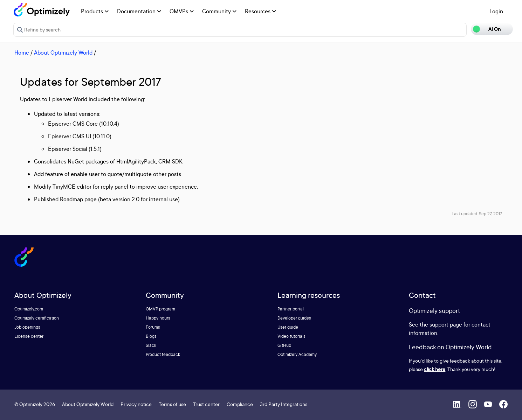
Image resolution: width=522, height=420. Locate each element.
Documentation (139, 11)
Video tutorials (291, 336)
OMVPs (182, 11)
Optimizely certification (37, 318)
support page (446, 324)
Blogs (151, 336)
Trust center (206, 404)
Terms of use (172, 404)
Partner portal (291, 309)
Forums (153, 327)
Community (219, 11)
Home (22, 52)
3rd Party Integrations (284, 404)
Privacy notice (136, 404)
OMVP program (160, 309)
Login (496, 11)
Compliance (240, 404)
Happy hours (158, 318)
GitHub (284, 345)
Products (95, 11)
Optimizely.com (29, 309)
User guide (288, 327)
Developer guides (294, 318)
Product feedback (163, 354)
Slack (151, 345)
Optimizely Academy (297, 354)
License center (29, 336)
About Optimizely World (63, 52)
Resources (260, 11)
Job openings (27, 327)
